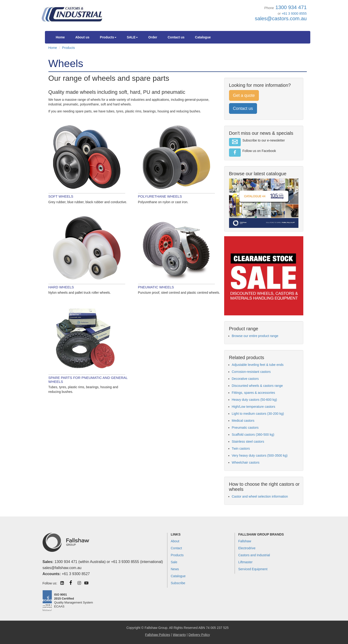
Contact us (176, 37)
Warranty (179, 635)
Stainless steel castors (248, 442)
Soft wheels (61, 196)
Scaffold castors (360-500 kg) (253, 435)
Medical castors (243, 421)
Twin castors (241, 448)
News (175, 569)
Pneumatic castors (245, 428)
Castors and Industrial (254, 555)
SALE (132, 37)
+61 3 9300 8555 (294, 13)
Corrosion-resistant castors (251, 372)
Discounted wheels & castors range (257, 386)
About (175, 541)
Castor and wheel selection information (260, 496)
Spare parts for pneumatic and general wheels (88, 380)
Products (108, 37)
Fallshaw (245, 541)
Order (153, 37)
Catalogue (203, 37)
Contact (176, 548)
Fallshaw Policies (157, 635)
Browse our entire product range (255, 336)
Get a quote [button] (244, 95)
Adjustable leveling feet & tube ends (258, 365)
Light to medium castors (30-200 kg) (258, 414)
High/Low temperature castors (254, 407)
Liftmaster (245, 562)
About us (82, 37)
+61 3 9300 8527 (76, 574)
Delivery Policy (199, 635)
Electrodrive (247, 548)
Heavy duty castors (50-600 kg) (255, 400)
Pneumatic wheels (156, 287)
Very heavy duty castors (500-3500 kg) (260, 455)
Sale (174, 562)
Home (60, 37)
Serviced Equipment (253, 569)
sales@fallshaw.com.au (62, 568)
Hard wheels (61, 287)
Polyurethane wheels (160, 196)
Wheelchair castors (246, 462)
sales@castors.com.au (281, 19)
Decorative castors (245, 379)
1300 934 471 (291, 7)
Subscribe (178, 583)
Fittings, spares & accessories (253, 393)
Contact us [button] (243, 108)
